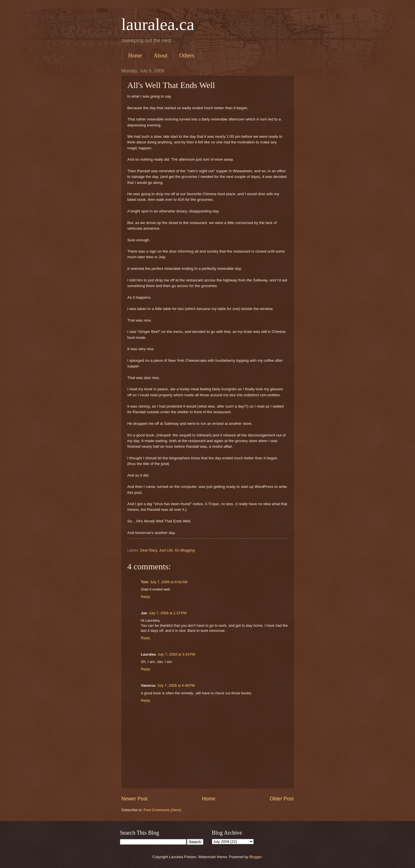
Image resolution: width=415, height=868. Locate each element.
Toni (145, 582)
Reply (146, 597)
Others (187, 55)
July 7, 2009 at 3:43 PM (176, 654)
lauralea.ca (158, 24)
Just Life (166, 550)
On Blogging (185, 550)
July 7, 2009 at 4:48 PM (176, 685)
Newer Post (135, 799)
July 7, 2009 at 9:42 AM (169, 582)
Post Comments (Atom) (162, 810)
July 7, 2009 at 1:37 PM (168, 613)
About (160, 55)
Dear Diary (149, 550)
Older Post (282, 799)
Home (135, 55)
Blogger (255, 857)
